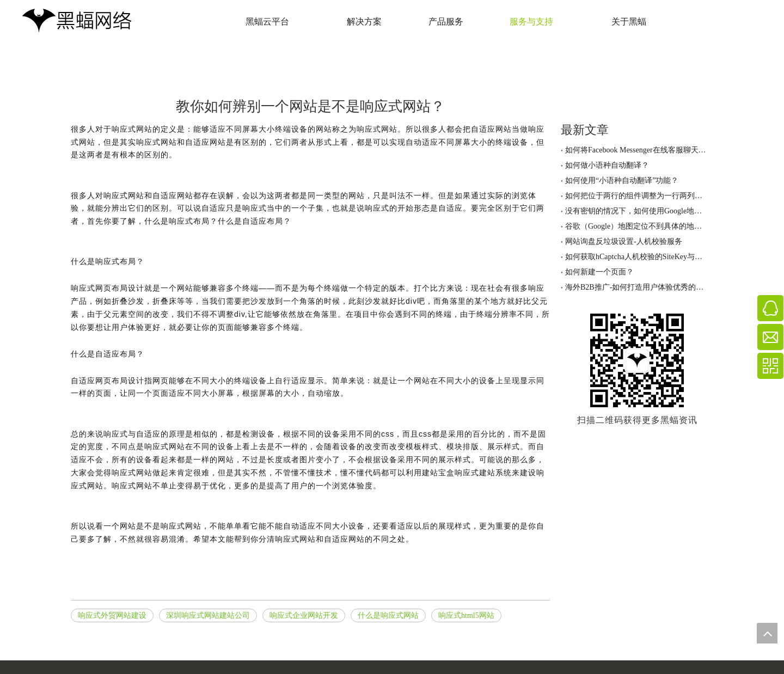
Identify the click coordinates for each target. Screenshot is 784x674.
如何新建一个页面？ (599, 272)
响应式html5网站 (466, 615)
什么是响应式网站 (388, 615)
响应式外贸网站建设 (112, 615)
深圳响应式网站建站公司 (208, 615)
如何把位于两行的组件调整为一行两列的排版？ (637, 196)
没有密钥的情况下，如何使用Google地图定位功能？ (637, 211)
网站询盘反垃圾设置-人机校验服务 (624, 241)
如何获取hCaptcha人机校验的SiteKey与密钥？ (637, 257)
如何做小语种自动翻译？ (607, 165)
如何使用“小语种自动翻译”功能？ (622, 180)
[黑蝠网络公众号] (637, 360)
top (767, 633)
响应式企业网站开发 (304, 615)
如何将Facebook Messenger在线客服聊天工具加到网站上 (637, 150)
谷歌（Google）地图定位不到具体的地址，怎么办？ (637, 226)
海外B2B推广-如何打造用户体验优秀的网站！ (637, 287)
